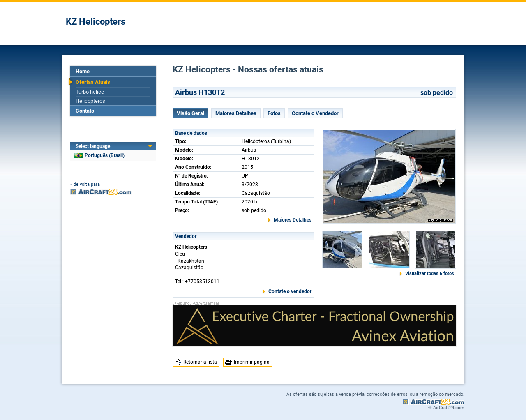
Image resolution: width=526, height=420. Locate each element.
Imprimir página (252, 362)
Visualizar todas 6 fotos (430, 273)
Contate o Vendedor (315, 113)
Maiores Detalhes (236, 113)
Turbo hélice (90, 92)
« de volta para (85, 184)
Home (83, 71)
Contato (85, 111)
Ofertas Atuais (93, 82)
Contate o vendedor (290, 291)
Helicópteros (90, 101)
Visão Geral (190, 113)
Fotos (274, 113)
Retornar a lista (200, 362)
